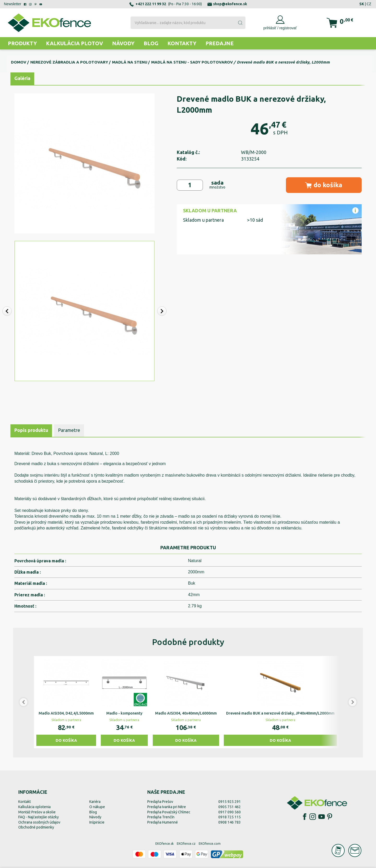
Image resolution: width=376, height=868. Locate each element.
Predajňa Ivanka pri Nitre (167, 807)
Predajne (220, 43)
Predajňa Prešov (160, 802)
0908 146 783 (230, 822)
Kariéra (95, 802)
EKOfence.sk (164, 844)
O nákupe (97, 807)
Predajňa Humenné (163, 822)
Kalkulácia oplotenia (34, 807)
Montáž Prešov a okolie (37, 812)
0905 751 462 (230, 807)
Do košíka (66, 740)
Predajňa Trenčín (161, 817)
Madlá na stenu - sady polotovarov (192, 62)
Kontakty (182, 43)
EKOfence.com (210, 844)
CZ (369, 4)
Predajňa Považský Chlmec (169, 812)
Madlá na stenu (130, 62)
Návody (123, 43)
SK (362, 4)
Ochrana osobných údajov (39, 822)
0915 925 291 (230, 802)
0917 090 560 (230, 812)
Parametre (69, 430)
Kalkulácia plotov (74, 43)
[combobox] (188, 23)
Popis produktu (31, 430)
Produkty (22, 43)
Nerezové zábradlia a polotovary (69, 62)
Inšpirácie (97, 822)
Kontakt (25, 802)
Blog (151, 43)
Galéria (22, 78)
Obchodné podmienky (36, 827)
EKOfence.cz (186, 844)
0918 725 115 (230, 817)
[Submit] (240, 23)
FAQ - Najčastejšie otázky (39, 817)
